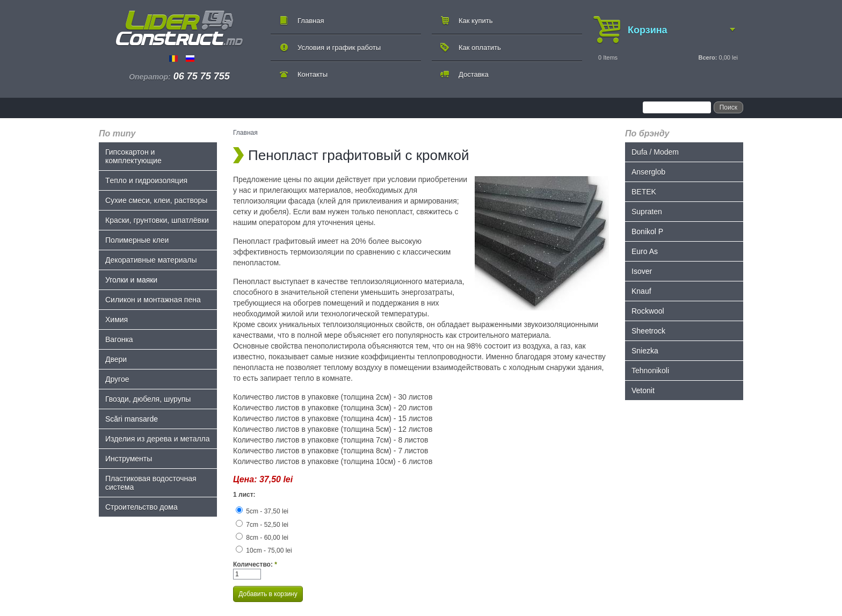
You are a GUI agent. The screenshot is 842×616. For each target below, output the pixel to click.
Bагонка (119, 339)
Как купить (476, 21)
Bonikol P (647, 231)
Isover (642, 271)
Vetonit (643, 390)
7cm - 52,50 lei (262, 525)
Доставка (474, 74)
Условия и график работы (339, 48)
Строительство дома (141, 507)
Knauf (641, 291)
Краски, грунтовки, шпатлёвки (157, 220)
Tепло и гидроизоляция (146, 180)
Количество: (255, 564)
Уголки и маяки (131, 280)
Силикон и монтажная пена (153, 300)
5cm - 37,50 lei (262, 511)
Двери (116, 359)
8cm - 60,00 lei (262, 538)
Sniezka (645, 351)
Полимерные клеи (137, 240)
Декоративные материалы (151, 260)
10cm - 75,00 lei (264, 550)
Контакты (313, 74)
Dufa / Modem (655, 152)
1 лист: (244, 495)
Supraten (647, 212)
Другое (117, 379)
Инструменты (129, 459)
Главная (311, 21)
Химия (117, 320)
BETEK (644, 192)
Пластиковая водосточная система (151, 483)
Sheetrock (648, 331)
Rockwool (648, 311)
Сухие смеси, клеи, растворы (156, 200)
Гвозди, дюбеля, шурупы (148, 399)
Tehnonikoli (650, 371)
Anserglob (648, 172)
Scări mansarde (132, 419)
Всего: (707, 57)
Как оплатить (480, 48)
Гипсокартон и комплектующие (133, 156)
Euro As (645, 251)
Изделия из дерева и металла (158, 439)
